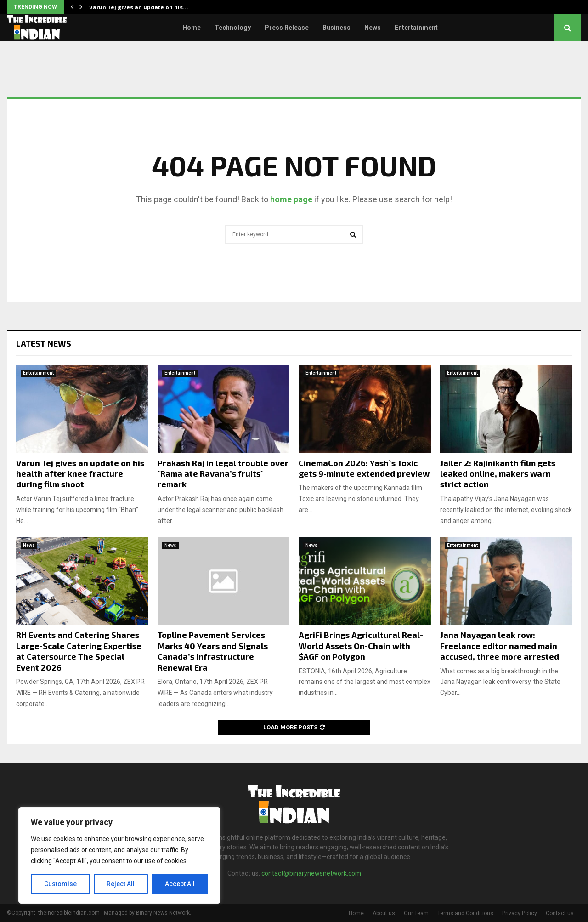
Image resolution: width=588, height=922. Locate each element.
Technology (233, 28)
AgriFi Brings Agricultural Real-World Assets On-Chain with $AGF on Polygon (361, 646)
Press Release (287, 28)
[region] (119, 855)
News (373, 28)
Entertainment (416, 28)
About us (384, 913)
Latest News (44, 343)
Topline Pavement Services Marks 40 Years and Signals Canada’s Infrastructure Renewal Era (213, 651)
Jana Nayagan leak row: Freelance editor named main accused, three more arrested (500, 646)
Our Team (416, 913)
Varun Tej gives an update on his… (139, 7)
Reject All (121, 884)
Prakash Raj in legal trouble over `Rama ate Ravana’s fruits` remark (223, 474)
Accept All (180, 884)
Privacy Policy (520, 913)
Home (192, 28)
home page (291, 199)
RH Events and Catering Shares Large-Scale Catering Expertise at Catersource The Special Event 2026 (79, 651)
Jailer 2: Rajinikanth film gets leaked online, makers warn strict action (498, 474)
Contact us (560, 913)
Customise (60, 884)
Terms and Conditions (465, 913)
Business (336, 28)
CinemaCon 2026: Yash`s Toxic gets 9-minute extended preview (364, 468)
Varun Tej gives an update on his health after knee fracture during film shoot (80, 474)
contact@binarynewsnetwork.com (311, 873)
